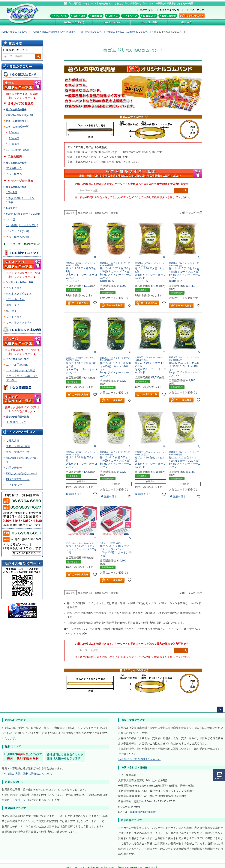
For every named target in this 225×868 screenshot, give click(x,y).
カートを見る (192, 16)
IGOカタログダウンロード (22, 473)
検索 (38, 56)
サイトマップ (14, 485)
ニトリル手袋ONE (17, 365)
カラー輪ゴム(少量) (18, 237)
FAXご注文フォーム (18, 479)
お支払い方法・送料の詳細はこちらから (28, 774)
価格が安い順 (85, 213)
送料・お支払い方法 (18, 446)
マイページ (130, 16)
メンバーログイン (112, 16)
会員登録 (96, 16)
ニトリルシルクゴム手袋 (21, 370)
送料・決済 (78, 16)
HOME (4, 32)
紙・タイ (11, 311)
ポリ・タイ (13, 305)
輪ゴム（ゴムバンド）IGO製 (25, 32)
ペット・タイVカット (19, 293)
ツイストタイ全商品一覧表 (20, 282)
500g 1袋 (12, 208)
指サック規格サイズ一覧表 (22, 399)
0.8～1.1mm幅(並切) (18, 121)
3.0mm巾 (14, 132)
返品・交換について (18, 452)
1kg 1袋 (11, 219)
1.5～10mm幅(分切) (18, 127)
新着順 (115, 213)
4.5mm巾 (14, 138)
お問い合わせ (168, 16)
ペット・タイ (14, 288)
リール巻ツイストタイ (19, 322)
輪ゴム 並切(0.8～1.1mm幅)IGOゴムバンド (130, 32)
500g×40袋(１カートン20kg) (23, 214)
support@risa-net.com (143, 812)
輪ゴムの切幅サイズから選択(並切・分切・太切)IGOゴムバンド (74, 32)
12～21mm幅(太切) (17, 150)
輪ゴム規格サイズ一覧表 (22, 85)
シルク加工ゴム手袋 (149, 22)
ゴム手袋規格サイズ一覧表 (22, 341)
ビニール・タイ (15, 299)
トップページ (59, 16)
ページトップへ (220, 710)
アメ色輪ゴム (14, 168)
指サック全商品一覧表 (17, 417)
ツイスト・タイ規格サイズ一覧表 (22, 264)
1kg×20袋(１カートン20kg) (22, 225)
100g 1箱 (12, 192)
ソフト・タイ (14, 317)
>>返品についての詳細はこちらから (139, 759)
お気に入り (149, 16)
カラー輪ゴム (14, 174)
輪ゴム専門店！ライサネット (23, 13)
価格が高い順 (101, 213)
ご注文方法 (13, 440)
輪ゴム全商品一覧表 (16, 110)
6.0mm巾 (14, 144)
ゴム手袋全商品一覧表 (17, 359)
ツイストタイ (112, 22)
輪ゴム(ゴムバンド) (74, 22)
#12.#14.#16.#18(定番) (19, 115)
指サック (187, 22)
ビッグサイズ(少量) (18, 231)
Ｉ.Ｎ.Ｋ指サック (16, 422)
